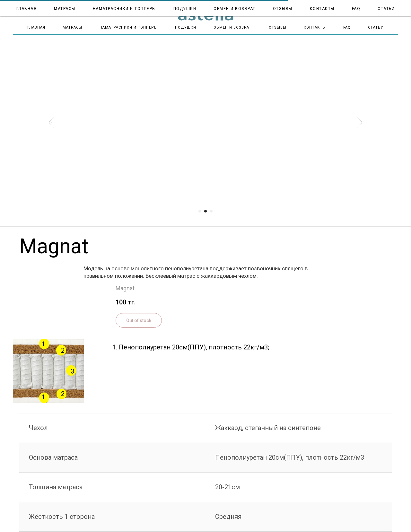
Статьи (376, 27)
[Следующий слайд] (360, 122)
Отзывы (278, 27)
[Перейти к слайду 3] (211, 211)
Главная (36, 27)
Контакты (315, 27)
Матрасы (72, 27)
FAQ (347, 27)
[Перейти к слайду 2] (205, 211)
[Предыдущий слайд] (52, 122)
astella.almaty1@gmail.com (373, 12)
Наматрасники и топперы (129, 27)
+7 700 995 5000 (383, 7)
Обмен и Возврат (232, 27)
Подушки (186, 27)
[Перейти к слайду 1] (200, 211)
